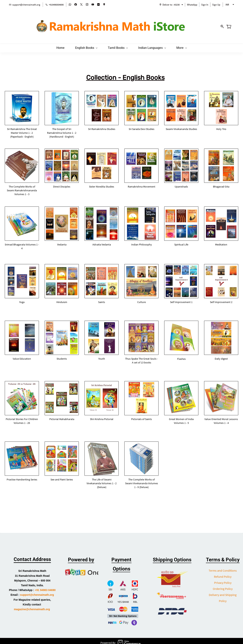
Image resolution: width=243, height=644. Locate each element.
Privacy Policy (223, 580)
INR (227, 5)
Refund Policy (223, 574)
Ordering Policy (223, 586)
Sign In (205, 5)
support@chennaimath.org (37, 592)
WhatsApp (192, 5)
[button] (22, 130)
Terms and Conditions (223, 567)
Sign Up (216, 5)
